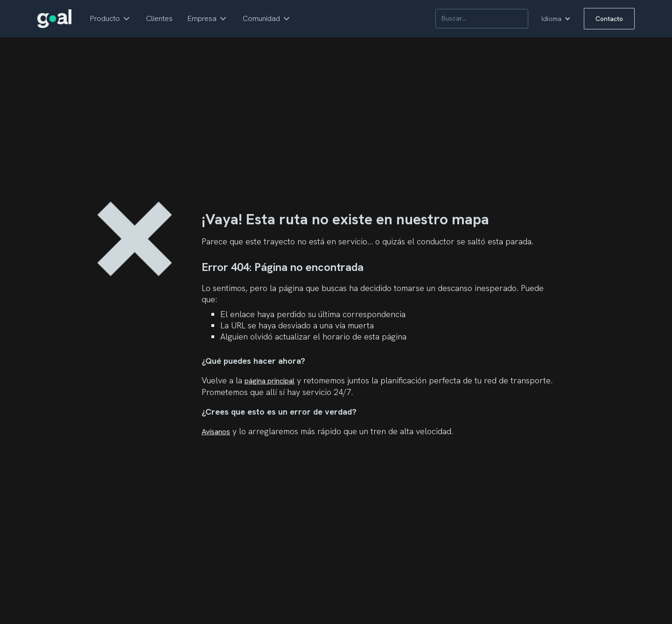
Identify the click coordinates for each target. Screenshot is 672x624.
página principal (269, 381)
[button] (111, 19)
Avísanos (216, 432)
